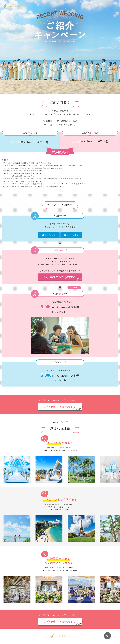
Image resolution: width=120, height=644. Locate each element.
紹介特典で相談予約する (60, 277)
